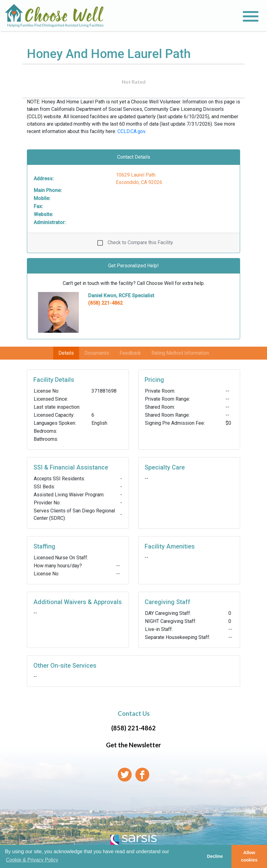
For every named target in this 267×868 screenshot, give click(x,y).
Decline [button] (215, 856)
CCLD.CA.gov (131, 131)
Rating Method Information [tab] (180, 353)
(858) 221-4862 (105, 303)
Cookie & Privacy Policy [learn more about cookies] (32, 860)
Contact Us (134, 713)
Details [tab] (66, 353)
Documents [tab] (97, 353)
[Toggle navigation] (251, 16)
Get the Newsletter (133, 745)
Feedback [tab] (130, 353)
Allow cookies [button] (249, 856)
